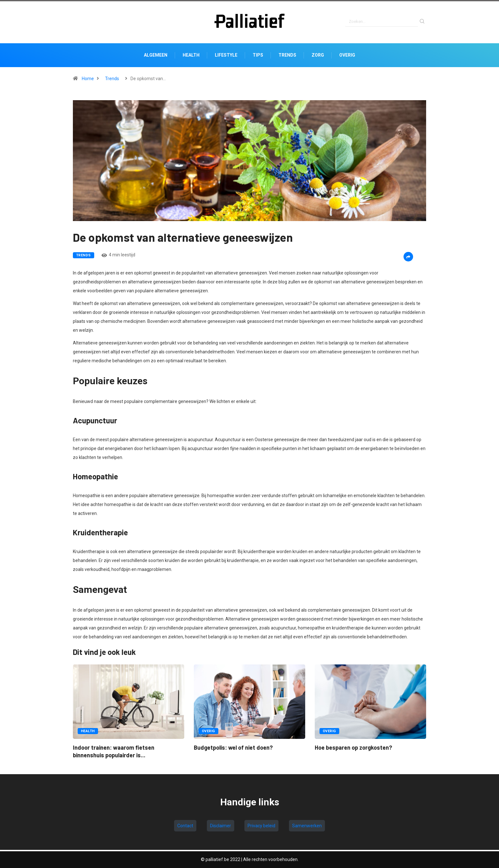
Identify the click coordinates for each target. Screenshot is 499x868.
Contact (185, 827)
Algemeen (156, 57)
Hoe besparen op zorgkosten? (353, 749)
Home (88, 80)
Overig (347, 57)
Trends (287, 57)
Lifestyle (226, 57)
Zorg (318, 57)
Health (191, 57)
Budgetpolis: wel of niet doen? (233, 749)
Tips (258, 57)
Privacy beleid (261, 827)
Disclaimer (221, 827)
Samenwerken (307, 827)
